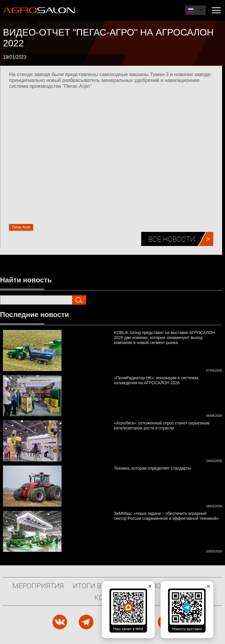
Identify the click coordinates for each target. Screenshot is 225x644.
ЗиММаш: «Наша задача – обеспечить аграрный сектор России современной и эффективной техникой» (166, 516)
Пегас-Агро (21, 227)
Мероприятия (38, 586)
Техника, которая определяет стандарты (152, 468)
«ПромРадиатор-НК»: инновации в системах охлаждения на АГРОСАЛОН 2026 (156, 380)
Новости (158, 586)
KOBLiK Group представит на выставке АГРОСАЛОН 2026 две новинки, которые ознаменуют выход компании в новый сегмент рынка (164, 338)
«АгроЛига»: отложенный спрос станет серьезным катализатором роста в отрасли (162, 425)
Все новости (172, 239)
